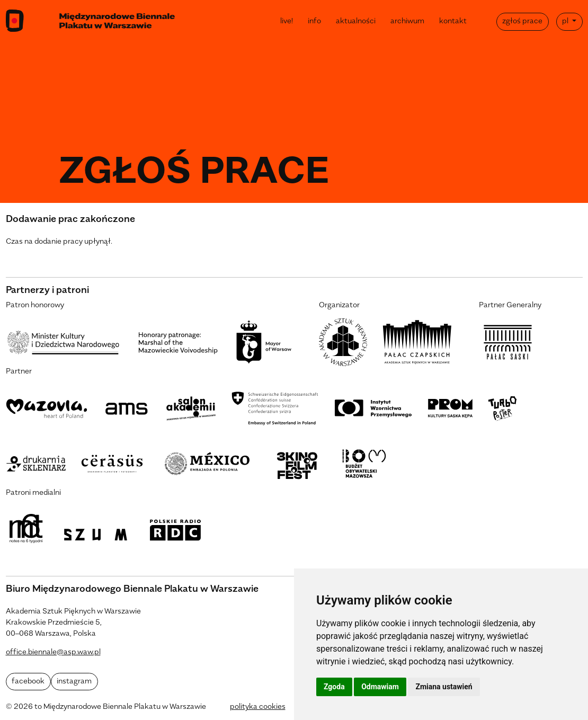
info (314, 21)
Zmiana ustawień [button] (444, 687)
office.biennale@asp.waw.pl (53, 652)
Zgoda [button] (334, 687)
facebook (28, 682)
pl (566, 21)
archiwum (407, 21)
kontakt (453, 21)
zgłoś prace (522, 21)
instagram (74, 682)
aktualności (356, 21)
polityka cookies (258, 707)
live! (287, 21)
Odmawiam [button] (380, 687)
